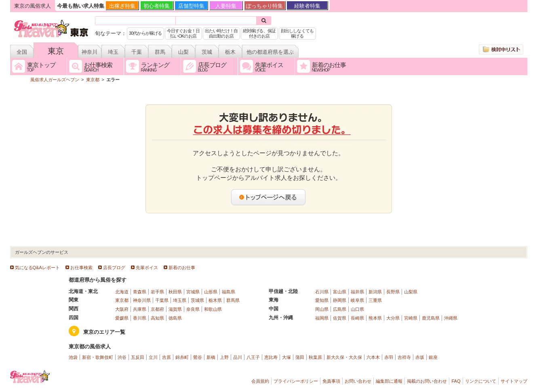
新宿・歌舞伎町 (98, 357)
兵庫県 (140, 309)
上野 (224, 357)
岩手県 (157, 292)
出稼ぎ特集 (122, 6)
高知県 (157, 318)
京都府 (157, 309)
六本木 (373, 357)
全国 (22, 52)
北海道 (122, 292)
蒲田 (300, 357)
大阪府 (122, 309)
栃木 (230, 52)
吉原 (166, 357)
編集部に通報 (389, 381)
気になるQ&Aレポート (37, 268)
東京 (56, 51)
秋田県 (175, 292)
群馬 (160, 52)
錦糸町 (182, 357)
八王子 (253, 357)
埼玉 (113, 52)
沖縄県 (451, 318)
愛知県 (322, 300)
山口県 (357, 309)
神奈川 (89, 52)
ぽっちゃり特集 (264, 6)
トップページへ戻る (269, 197)
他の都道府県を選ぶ (270, 52)
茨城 (207, 52)
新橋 (211, 357)
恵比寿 (271, 357)
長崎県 (357, 318)
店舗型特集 (191, 6)
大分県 (393, 318)
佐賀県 (340, 318)
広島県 (340, 309)
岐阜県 (357, 300)
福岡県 (322, 318)
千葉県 (162, 300)
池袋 (73, 357)
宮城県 (193, 292)
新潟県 (375, 292)
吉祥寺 (404, 357)
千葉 (137, 52)
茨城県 (197, 300)
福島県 (228, 292)
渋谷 (122, 357)
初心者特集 (157, 6)
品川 (238, 357)
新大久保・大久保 (344, 357)
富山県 (340, 292)
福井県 (357, 292)
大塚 (286, 357)
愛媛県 (122, 318)
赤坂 (420, 357)
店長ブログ (114, 268)
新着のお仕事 (182, 268)
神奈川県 (142, 300)
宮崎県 (411, 318)
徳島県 (175, 318)
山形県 (211, 292)
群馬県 (233, 300)
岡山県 (322, 309)
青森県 (140, 292)
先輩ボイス (147, 268)
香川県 (140, 318)
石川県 (322, 292)
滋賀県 (175, 309)
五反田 (138, 357)
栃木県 (215, 300)
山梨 (183, 52)
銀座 (433, 357)
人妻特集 (226, 6)
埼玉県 (180, 300)
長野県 (393, 292)
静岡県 (340, 300)
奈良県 (193, 309)
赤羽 (389, 357)
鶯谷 (198, 357)
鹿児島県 (431, 318)
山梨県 (411, 292)
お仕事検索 (81, 268)
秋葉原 (315, 357)
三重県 (375, 300)
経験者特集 (307, 6)
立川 (153, 357)
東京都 (122, 300)
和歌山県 (213, 309)
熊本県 (375, 318)
